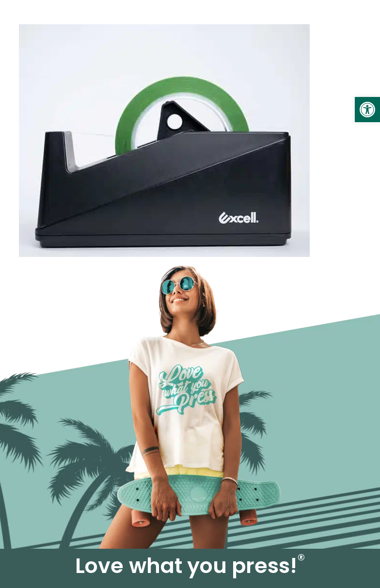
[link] (367, 110)
